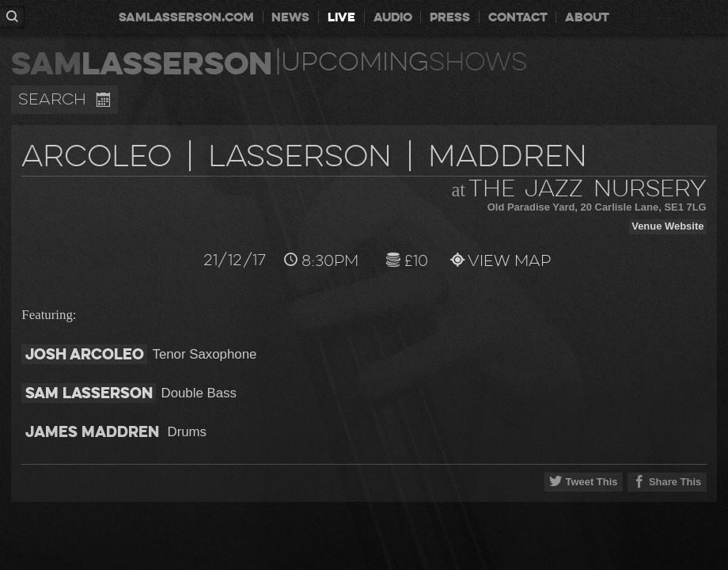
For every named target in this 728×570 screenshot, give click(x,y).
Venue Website (667, 226)
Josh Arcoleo (85, 354)
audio (393, 17)
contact (518, 17)
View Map (493, 260)
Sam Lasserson (89, 393)
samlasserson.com (186, 17)
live (341, 17)
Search (64, 100)
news (290, 17)
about (587, 17)
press (450, 17)
